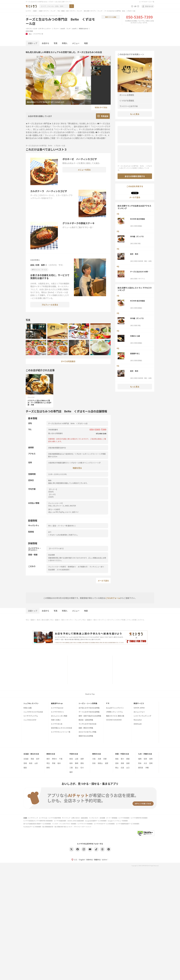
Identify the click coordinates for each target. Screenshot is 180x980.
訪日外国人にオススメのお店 (62, 728)
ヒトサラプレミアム (31, 716)
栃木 (59, 763)
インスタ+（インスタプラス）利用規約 (64, 824)
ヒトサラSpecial (57, 708)
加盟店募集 (84, 818)
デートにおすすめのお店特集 (89, 712)
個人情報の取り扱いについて (63, 827)
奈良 (94, 763)
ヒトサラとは (43, 818)
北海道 (26, 759)
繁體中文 (97, 860)
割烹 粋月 (134, 254)
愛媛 (128, 759)
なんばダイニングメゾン (115, 708)
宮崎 (151, 763)
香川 (122, 759)
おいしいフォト (139, 712)
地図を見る (77, 468)
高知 (117, 763)
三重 (71, 768)
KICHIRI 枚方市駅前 (138, 219)
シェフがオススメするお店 (33, 712)
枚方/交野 (45, 620)
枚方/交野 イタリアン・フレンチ (93, 11)
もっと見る (135, 114)
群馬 (48, 768)
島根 (128, 763)
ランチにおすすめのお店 (87, 724)
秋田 (31, 763)
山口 (128, 768)
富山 (77, 768)
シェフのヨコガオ (30, 720)
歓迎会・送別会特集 (86, 720)
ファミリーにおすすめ (129, 106)
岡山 (117, 768)
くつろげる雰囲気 (127, 101)
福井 (71, 772)
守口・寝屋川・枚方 (33, 620)
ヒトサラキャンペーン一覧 (61, 732)
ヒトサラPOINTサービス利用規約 (104, 824)
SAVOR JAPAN (139, 708)
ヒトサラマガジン (58, 712)
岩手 (38, 759)
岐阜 (71, 763)
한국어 (105, 860)
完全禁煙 (51, 570)
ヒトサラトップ (33, 818)
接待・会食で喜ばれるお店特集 (90, 716)
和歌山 (100, 763)
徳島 (117, 759)
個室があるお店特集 (86, 736)
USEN (25, 818)
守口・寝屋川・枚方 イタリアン (94, 620)
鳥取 (122, 763)
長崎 (151, 759)
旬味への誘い (56, 720)
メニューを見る (84, 170)
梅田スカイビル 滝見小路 (115, 716)
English (82, 860)
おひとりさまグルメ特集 (87, 732)
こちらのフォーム (113, 598)
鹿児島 (141, 768)
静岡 (77, 763)
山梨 (77, 759)
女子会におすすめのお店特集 (89, 708)
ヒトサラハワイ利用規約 (85, 824)
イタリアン (29, 29)
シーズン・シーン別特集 (88, 703)
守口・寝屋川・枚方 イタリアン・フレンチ (70, 11)
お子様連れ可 (83, 567)
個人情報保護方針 (48, 827)
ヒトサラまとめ (57, 724)
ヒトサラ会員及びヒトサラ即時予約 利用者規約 (38, 821)
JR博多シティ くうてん (114, 712)
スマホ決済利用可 (63, 570)
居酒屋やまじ (135, 353)
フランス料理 (132, 620)
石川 (82, 768)
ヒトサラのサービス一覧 (147, 2)
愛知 (82, 763)
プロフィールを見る (50, 305)
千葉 (61, 759)
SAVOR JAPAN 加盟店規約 (76, 821)
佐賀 (145, 759)
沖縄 (147, 768)
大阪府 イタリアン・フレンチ (47, 11)
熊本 (140, 763)
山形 (36, 763)
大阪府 (35, 11)
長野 (82, 759)
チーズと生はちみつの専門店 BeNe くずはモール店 (60, 21)
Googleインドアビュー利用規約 (118, 821)
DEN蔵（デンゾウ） (137, 236)
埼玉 (48, 763)
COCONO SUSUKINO (114, 720)
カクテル (141, 620)
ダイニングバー (46, 29)
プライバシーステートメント (82, 827)
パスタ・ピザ (37, 29)
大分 (145, 763)
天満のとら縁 (135, 336)
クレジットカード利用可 (57, 567)
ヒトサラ (28, 11)
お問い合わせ (76, 818)
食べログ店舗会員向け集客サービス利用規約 (37, 824)
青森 (32, 759)
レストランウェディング (142, 716)
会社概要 (102, 818)
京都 (105, 759)
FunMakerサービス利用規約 (32, 827)
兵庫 (99, 759)
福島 (25, 768)
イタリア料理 (120, 620)
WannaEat (138, 720)
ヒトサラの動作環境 (55, 818)
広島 (122, 768)
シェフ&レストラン (31, 703)
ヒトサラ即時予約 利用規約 (139, 818)
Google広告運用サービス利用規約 (96, 821)
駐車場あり (72, 567)
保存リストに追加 (111, 17)
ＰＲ (108, 703)
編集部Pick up (57, 703)
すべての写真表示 (68, 361)
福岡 (140, 759)
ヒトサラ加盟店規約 (60, 821)
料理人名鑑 (28, 708)
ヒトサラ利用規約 (124, 818)
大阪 (94, 759)
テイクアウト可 (38, 34)
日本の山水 (138, 724)
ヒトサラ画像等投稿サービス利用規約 (128, 824)
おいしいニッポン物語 (59, 716)
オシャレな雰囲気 (127, 95)
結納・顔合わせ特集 (86, 728)
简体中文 (90, 860)
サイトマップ (66, 818)
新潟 (71, 759)
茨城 (54, 763)
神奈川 (54, 759)
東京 (48, 759)
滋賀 (107, 763)
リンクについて (94, 818)
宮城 (25, 763)
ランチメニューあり (97, 567)
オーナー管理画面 (112, 818)
